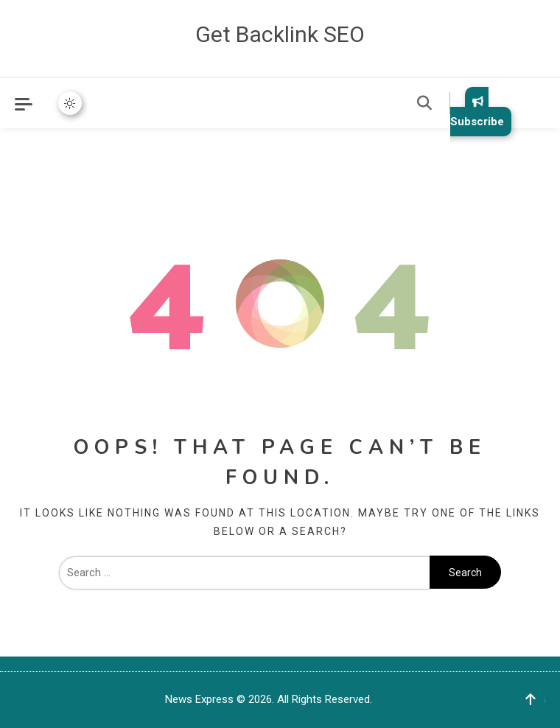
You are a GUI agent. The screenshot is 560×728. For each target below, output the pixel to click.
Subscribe (477, 112)
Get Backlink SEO (280, 34)
